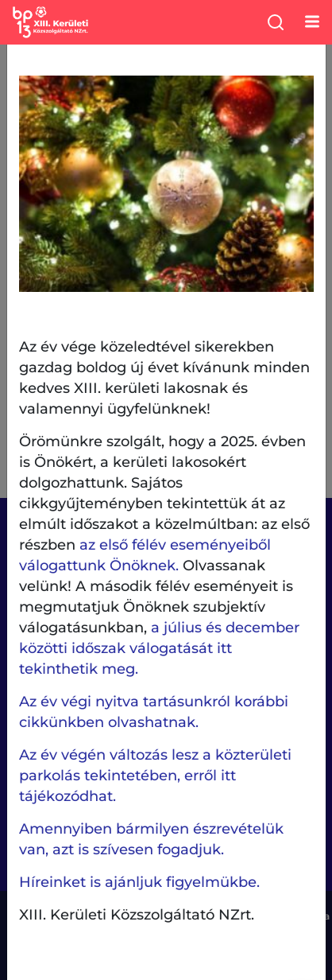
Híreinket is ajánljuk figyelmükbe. (139, 882)
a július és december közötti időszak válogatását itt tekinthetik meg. (159, 648)
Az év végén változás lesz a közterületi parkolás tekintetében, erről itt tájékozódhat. (155, 776)
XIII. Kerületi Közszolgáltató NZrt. (137, 915)
